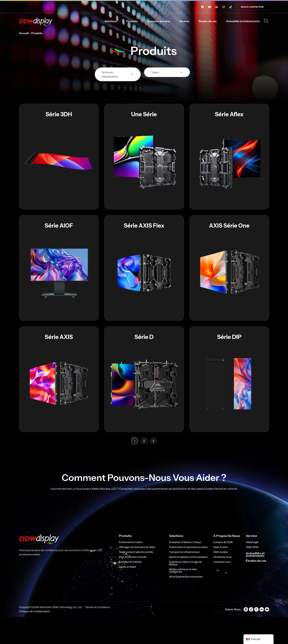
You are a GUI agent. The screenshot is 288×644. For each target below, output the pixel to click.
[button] (111, 21)
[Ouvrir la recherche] (266, 21)
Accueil (24, 33)
